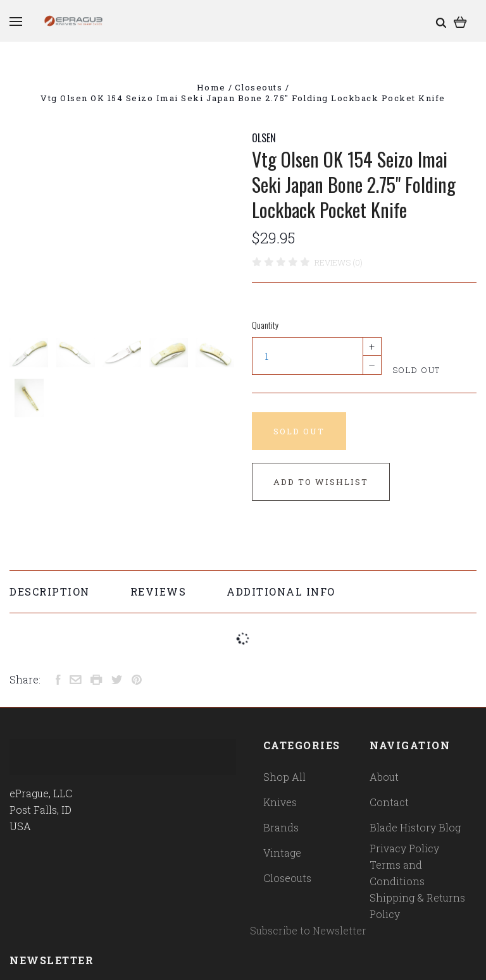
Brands (281, 827)
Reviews (159, 591)
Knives (280, 802)
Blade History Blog (415, 827)
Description (50, 591)
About (384, 777)
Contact (389, 802)
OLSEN (264, 138)
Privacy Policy (404, 848)
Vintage (282, 853)
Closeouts (287, 878)
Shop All (284, 777)
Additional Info (281, 591)
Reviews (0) (339, 262)
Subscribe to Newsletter (308, 930)
